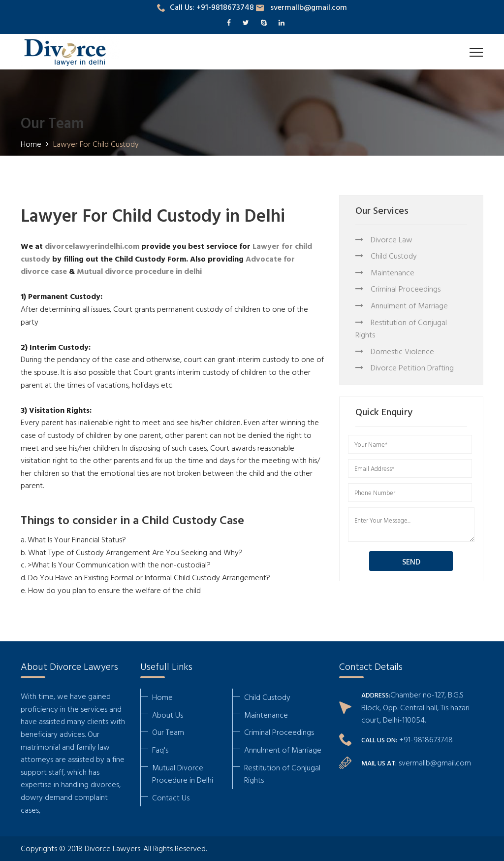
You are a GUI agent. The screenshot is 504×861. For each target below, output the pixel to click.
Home (162, 697)
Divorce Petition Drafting (405, 367)
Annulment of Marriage (402, 305)
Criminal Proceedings (398, 289)
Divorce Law (384, 239)
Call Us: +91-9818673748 (205, 7)
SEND (411, 562)
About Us (168, 715)
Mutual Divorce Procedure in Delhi (183, 774)
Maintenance (385, 272)
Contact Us (171, 797)
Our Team (168, 732)
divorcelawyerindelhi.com (92, 246)
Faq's (160, 750)
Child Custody (386, 256)
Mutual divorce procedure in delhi (139, 271)
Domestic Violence (395, 351)
